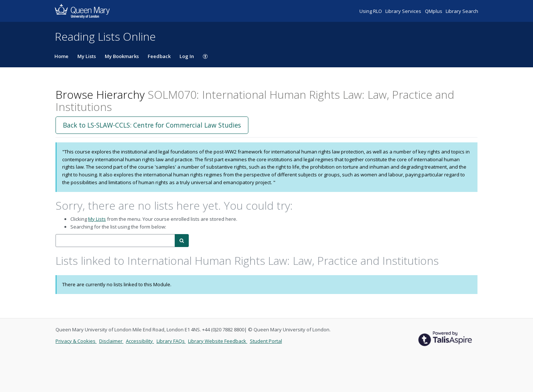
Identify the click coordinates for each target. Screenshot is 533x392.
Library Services (404, 11)
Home (61, 56)
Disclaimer (111, 341)
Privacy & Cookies (76, 341)
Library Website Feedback (218, 341)
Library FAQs (171, 341)
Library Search (462, 11)
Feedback (159, 56)
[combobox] (115, 241)
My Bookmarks (122, 56)
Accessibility (140, 341)
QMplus (434, 11)
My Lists (87, 56)
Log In (187, 56)
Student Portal (266, 341)
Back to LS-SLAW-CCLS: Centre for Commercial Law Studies (152, 125)
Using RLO (371, 11)
